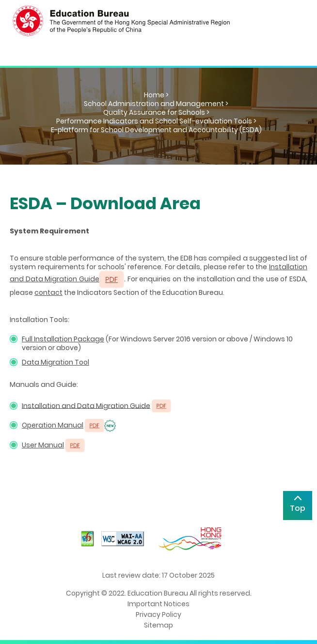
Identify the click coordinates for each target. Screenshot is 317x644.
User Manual (43, 445)
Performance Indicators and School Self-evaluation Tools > (156, 121)
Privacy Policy (158, 614)
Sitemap (158, 625)
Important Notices (158, 604)
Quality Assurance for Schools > (156, 112)
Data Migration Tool (55, 362)
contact (48, 292)
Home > (156, 95)
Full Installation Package (63, 339)
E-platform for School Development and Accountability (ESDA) (156, 130)
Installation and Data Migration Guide (86, 405)
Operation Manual (53, 425)
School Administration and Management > (156, 104)
